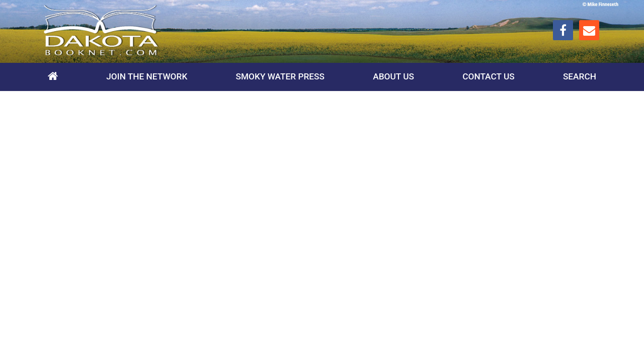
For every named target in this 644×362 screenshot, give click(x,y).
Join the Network (147, 76)
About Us (393, 76)
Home (53, 77)
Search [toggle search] (580, 76)
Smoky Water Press (280, 76)
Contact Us (488, 76)
